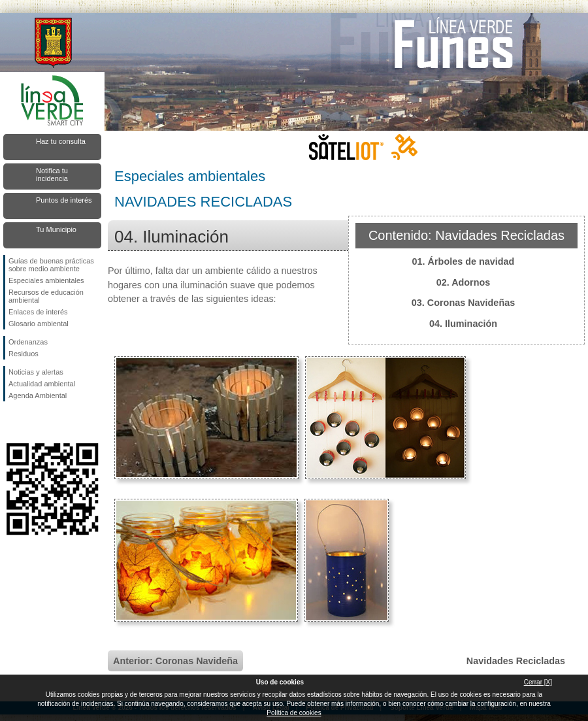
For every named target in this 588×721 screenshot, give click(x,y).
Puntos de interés (64, 200)
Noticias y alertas (36, 372)
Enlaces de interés (38, 312)
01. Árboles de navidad (464, 261)
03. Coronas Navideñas (463, 303)
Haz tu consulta (61, 141)
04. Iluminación (463, 324)
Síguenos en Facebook (11, 422)
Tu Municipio (56, 229)
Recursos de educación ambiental (46, 296)
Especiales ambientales (46, 280)
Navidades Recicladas (516, 661)
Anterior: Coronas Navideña (175, 661)
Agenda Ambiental (38, 395)
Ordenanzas (28, 342)
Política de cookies (294, 713)
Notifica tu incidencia (52, 175)
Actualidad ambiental (42, 384)
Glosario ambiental (39, 324)
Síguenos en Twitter (33, 422)
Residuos (24, 354)
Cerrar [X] (538, 682)
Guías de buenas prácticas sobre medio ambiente (51, 265)
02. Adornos (464, 282)
